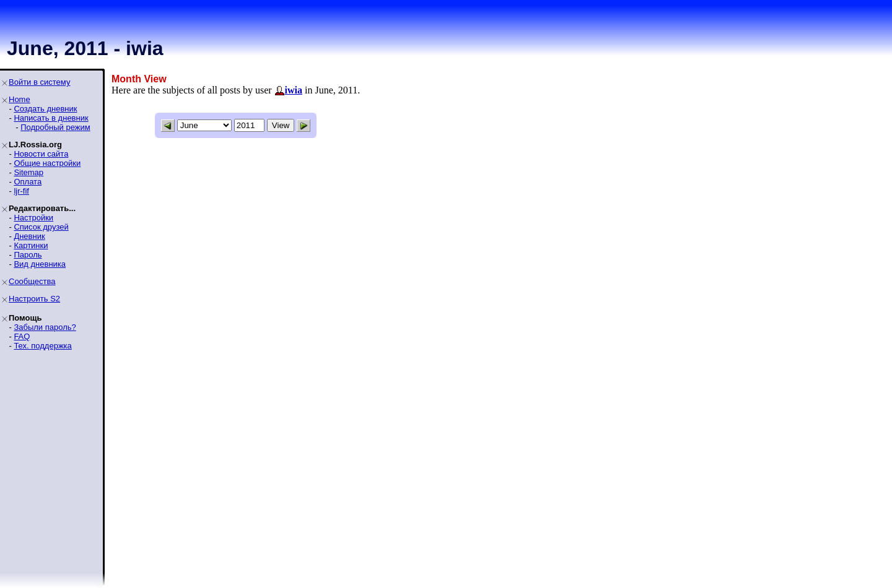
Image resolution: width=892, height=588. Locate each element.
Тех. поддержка (42, 346)
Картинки (31, 245)
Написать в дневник (51, 118)
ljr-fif (21, 191)
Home (20, 99)
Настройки (33, 218)
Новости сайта (41, 154)
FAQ (22, 336)
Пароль (28, 255)
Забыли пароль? (45, 327)
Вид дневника (40, 264)
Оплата (28, 182)
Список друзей (41, 227)
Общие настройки (47, 163)
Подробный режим (55, 127)
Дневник (29, 236)
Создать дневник (45, 109)
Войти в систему (39, 82)
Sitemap (28, 172)
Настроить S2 (34, 299)
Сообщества (32, 281)
